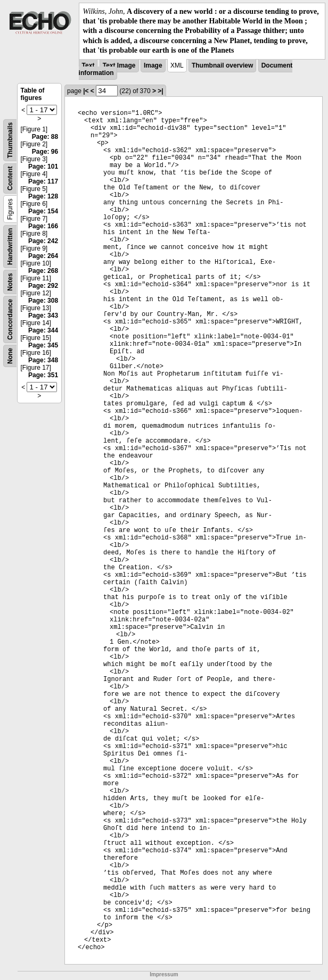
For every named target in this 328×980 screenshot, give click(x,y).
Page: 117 (43, 181)
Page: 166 (43, 226)
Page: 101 (43, 167)
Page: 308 (43, 301)
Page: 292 (43, 286)
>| (160, 91)
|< (86, 91)
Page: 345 (43, 345)
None (10, 356)
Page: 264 (43, 256)
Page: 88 (45, 137)
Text (88, 65)
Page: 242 (43, 241)
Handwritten (10, 247)
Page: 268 (43, 271)
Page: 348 (43, 360)
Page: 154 (43, 211)
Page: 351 (43, 375)
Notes (10, 282)
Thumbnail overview (222, 65)
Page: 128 (43, 196)
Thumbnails (10, 140)
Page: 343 (43, 315)
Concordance (10, 319)
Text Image (119, 65)
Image (153, 65)
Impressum (164, 974)
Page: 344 (43, 330)
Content (10, 178)
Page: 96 (45, 152)
